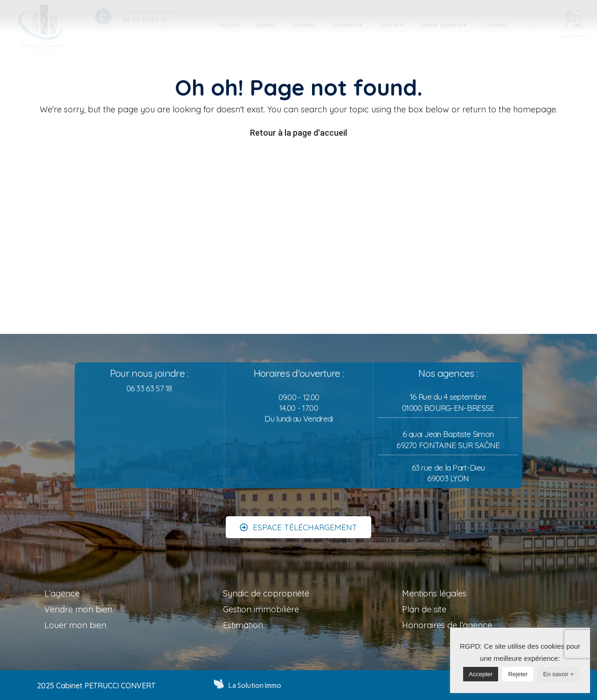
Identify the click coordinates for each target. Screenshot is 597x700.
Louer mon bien (75, 625)
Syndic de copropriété (266, 593)
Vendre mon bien (78, 609)
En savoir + (559, 674)
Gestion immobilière (261, 609)
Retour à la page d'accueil (298, 133)
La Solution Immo (255, 686)
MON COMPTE (575, 36)
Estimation (243, 625)
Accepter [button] (481, 674)
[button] (298, 518)
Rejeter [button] (518, 674)
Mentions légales (434, 593)
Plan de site (424, 609)
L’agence (62, 593)
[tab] (229, 25)
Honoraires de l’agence (447, 625)
